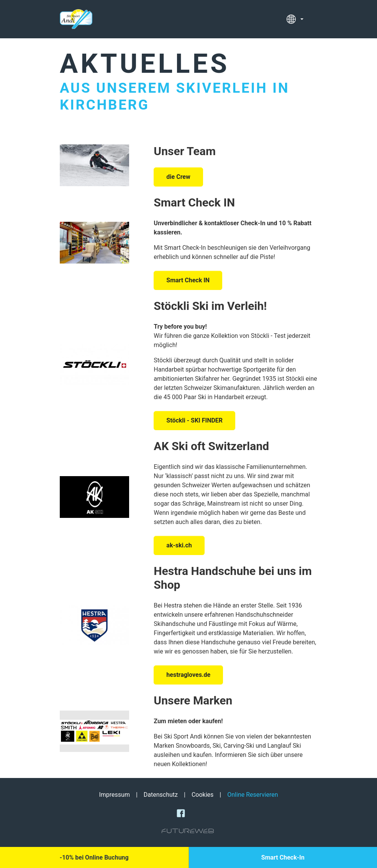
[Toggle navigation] (313, 19)
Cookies (202, 795)
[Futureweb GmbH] (188, 831)
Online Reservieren (252, 795)
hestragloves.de (188, 675)
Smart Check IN (194, 202)
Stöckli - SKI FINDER (194, 420)
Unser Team (185, 151)
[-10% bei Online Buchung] (94, 857)
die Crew (178, 177)
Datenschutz (161, 795)
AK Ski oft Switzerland (211, 446)
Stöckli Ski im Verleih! (210, 306)
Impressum (114, 795)
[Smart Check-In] (283, 857)
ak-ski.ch (179, 545)
